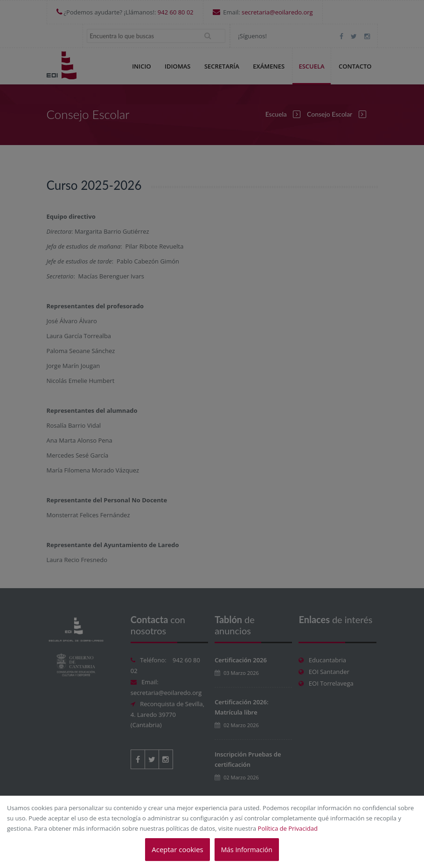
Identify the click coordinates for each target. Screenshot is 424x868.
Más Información (247, 850)
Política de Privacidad (288, 828)
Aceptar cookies (177, 849)
